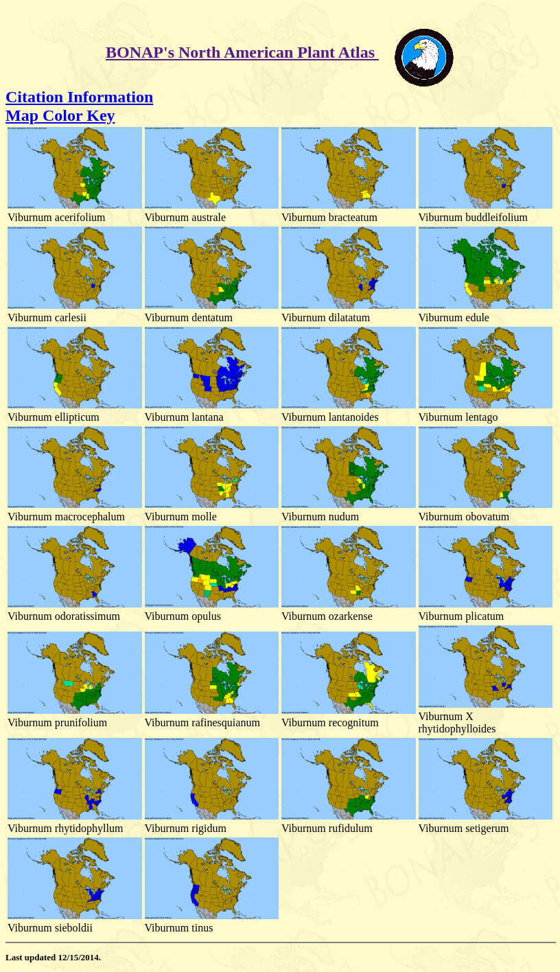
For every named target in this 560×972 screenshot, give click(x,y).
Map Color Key (60, 115)
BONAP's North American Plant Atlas (242, 52)
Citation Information (79, 97)
